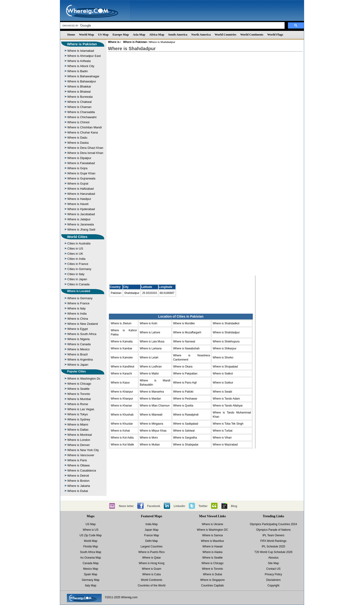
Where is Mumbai (79, 399)
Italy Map (91, 585)
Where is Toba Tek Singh (228, 424)
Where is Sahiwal (184, 431)
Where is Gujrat (78, 184)
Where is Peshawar (185, 399)
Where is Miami (78, 424)
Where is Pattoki (183, 392)
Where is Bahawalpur (82, 81)
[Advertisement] (205, 93)
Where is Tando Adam (226, 399)
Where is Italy (76, 308)
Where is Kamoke (122, 358)
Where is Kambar (122, 348)
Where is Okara (183, 367)
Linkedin (179, 506)
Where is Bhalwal (79, 92)
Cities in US (75, 249)
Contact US (273, 569)
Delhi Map (152, 541)
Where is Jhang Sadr (81, 229)
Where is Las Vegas (81, 409)
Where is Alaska (212, 552)
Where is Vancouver (81, 455)
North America (201, 34)
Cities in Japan (77, 279)
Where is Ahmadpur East (84, 56)
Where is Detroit (78, 476)
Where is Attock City (81, 66)
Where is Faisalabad (81, 163)
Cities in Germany (79, 269)
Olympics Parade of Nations (273, 530)
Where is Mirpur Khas (153, 431)
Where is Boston (78, 481)
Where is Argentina (80, 359)
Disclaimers (273, 580)
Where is (114, 42)
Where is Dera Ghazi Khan (85, 148)
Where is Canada (79, 344)
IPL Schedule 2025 (273, 546)
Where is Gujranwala (81, 178)
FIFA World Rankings (274, 541)
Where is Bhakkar (79, 86)
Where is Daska (78, 143)
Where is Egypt (78, 329)
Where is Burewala (80, 97)
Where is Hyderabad (81, 209)
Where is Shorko (223, 358)
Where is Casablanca (82, 470)
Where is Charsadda (81, 112)
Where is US (91, 530)
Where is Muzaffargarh (187, 332)
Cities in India (76, 259)
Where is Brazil (77, 354)
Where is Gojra (77, 168)
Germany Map (91, 580)
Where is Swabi (222, 392)
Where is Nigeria (78, 339)
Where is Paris (77, 460)
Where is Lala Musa (152, 342)
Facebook (154, 506)
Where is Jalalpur (79, 219)
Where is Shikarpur (224, 348)
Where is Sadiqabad (186, 424)
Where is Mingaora (151, 424)
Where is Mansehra (152, 392)
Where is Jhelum (121, 323)
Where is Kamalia (122, 342)
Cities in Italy (76, 274)
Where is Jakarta (79, 486)
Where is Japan (78, 365)
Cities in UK (75, 254)
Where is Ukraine (212, 524)
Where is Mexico (78, 349)
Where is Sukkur (223, 383)
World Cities (77, 237)
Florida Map (91, 546)
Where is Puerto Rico (151, 552)
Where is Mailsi (149, 374)
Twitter (203, 506)
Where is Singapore (213, 580)
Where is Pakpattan (185, 374)
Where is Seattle (78, 389)
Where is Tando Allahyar (228, 406)
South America (178, 34)
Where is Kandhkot (122, 367)
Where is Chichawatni (82, 117)
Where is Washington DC (212, 530)
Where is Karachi (121, 374)
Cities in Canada (78, 284)
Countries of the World (151, 585)
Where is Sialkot (223, 374)
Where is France (78, 303)
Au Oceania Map (91, 558)
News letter (126, 506)
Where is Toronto (79, 394)
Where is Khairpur (122, 392)
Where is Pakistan (82, 44)
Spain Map (91, 574)
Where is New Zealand (83, 324)
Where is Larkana (151, 348)
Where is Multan (150, 445)
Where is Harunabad (81, 194)
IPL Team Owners (273, 535)
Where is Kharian (121, 406)
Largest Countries (151, 546)
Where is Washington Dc (84, 379)
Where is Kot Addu (122, 438)
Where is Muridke (184, 323)
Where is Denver (79, 445)
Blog (234, 506)
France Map (152, 535)
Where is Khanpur (122, 399)
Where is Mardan (150, 399)
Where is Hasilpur (79, 199)
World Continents (252, 34)
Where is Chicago (79, 384)
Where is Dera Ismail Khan (85, 153)
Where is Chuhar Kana (83, 132)
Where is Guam (151, 569)
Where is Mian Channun (155, 406)
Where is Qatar (151, 558)
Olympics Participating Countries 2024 (273, 524)
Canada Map (91, 563)
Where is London (79, 440)
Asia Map (139, 34)
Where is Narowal (184, 342)
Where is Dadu (77, 138)
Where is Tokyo (78, 414)
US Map (103, 34)
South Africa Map (91, 552)
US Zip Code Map (91, 535)
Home (71, 34)
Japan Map (151, 530)
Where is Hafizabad (80, 189)
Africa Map (157, 34)
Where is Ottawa (78, 465)
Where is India (77, 314)
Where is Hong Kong (151, 563)
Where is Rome (78, 404)
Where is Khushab (122, 415)
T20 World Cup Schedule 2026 (273, 552)
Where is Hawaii (213, 546)
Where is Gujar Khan (81, 173)
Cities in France (78, 264)
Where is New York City (83, 450)
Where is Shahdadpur (226, 332)
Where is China (78, 319)
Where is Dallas (78, 430)
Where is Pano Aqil (185, 383)
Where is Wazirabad (225, 445)
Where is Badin (78, 71)
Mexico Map (91, 569)
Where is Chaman (79, 107)
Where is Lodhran (151, 367)
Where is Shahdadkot (226, 323)
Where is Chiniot (78, 122)
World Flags (275, 34)
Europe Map (121, 34)
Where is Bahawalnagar (83, 76)
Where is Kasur (120, 383)
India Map (151, 524)
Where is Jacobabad (81, 214)
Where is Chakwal (80, 102)
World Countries (225, 34)
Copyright (273, 585)
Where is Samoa (213, 535)
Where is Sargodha (185, 438)
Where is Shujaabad (225, 367)
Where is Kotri (148, 323)
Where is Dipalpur (79, 158)
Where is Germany (80, 298)
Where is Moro (149, 438)
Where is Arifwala (79, 61)
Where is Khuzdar (122, 424)
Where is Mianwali (151, 415)
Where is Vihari (222, 438)
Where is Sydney (79, 419)
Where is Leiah (149, 358)
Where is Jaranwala (81, 224)
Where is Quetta (183, 406)
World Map (86, 34)
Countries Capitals (212, 585)
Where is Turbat (223, 431)
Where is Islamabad (81, 51)
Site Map (273, 563)
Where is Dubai (78, 491)
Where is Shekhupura (226, 342)
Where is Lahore (150, 332)
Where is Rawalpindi (186, 415)
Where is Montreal (80, 435)
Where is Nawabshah (186, 348)
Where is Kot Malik (122, 445)
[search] (172, 26)
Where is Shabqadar (186, 445)
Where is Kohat (120, 431)
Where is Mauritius (213, 541)
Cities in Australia (79, 243)
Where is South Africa (82, 334)
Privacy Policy (273, 574)
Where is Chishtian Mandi (84, 127)
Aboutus (273, 558)
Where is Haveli (78, 204)
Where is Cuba (151, 574)
